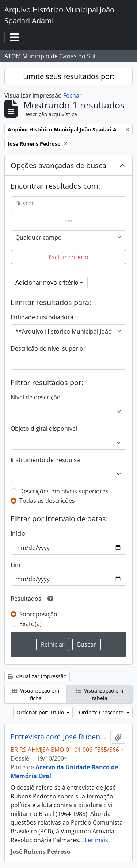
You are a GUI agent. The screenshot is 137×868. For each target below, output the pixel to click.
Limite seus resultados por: (69, 76)
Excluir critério (68, 257)
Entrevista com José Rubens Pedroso (59, 737)
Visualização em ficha (36, 694)
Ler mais (96, 840)
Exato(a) (31, 624)
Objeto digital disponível (44, 429)
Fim (16, 565)
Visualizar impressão (37, 676)
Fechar (73, 95)
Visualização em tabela (100, 694)
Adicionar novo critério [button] (47, 283)
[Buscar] (68, 203)
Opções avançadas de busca (58, 165)
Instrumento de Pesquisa (45, 460)
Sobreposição (38, 614)
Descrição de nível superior (48, 348)
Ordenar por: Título (41, 712)
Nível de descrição (36, 397)
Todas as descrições (47, 501)
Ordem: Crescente (102, 712)
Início (18, 533)
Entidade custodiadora (42, 317)
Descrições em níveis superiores (64, 491)
